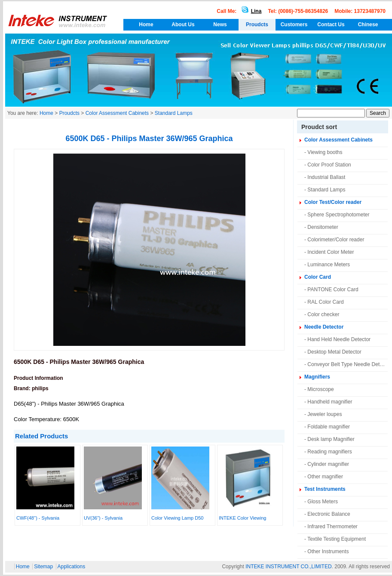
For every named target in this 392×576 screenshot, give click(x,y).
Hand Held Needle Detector (339, 339)
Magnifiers (317, 377)
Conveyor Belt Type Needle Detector (349, 364)
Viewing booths (325, 152)
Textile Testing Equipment (337, 539)
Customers (294, 25)
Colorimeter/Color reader (336, 240)
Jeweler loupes (325, 414)
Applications (72, 567)
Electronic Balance (329, 514)
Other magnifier (325, 477)
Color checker (323, 314)
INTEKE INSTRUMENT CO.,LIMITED (288, 567)
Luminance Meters (329, 265)
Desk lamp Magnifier (331, 439)
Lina (250, 11)
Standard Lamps (174, 113)
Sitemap (43, 567)
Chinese (368, 25)
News (220, 25)
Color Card (318, 277)
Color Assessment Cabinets (117, 113)
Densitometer (323, 227)
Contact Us (331, 25)
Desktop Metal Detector (334, 352)
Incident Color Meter (331, 252)
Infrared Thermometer (332, 527)
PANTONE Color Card (333, 290)
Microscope (320, 389)
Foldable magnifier (329, 427)
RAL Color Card (325, 302)
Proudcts (257, 25)
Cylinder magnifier (328, 464)
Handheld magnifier (330, 402)
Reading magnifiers (329, 452)
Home (146, 25)
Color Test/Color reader (333, 202)
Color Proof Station (329, 165)
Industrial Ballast (326, 177)
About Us (183, 25)
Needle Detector (324, 327)
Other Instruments (328, 551)
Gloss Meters (323, 502)
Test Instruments (325, 489)
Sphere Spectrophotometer (338, 215)
